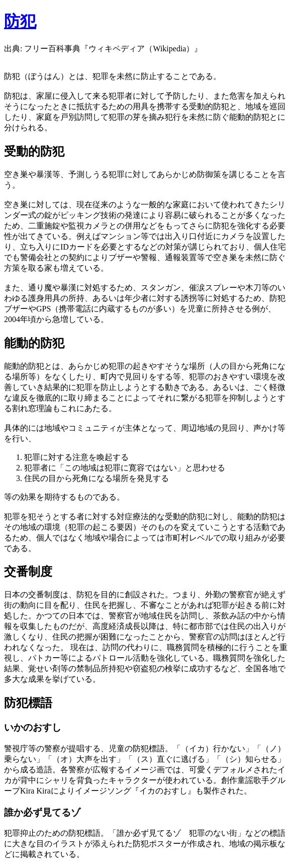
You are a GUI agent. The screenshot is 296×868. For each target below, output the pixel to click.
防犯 (20, 21)
